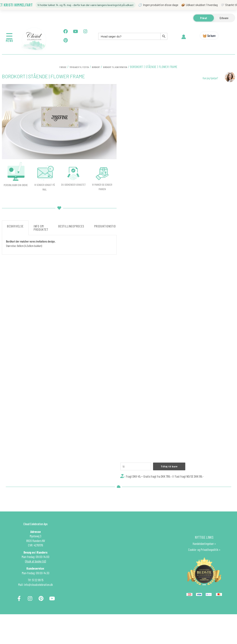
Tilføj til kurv (176, 476)
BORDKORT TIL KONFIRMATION (124, 67)
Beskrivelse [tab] (15, 226)
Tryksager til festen (72, 67)
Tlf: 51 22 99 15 (36, 591)
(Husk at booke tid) (36, 572)
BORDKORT (96, 67)
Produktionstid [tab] (105, 226)
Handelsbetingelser (203, 554)
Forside (50, 67)
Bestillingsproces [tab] (71, 226)
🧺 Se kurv (209, 36)
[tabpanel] (59, 245)
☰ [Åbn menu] (9, 36)
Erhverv (224, 18)
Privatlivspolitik (209, 560)
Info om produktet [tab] (41, 228)
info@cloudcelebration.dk (38, 595)
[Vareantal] (139, 476)
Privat (204, 18)
